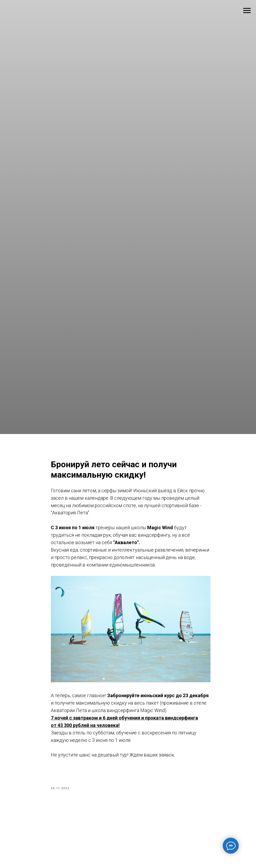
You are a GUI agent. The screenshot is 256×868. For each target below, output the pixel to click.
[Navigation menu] (247, 11)
